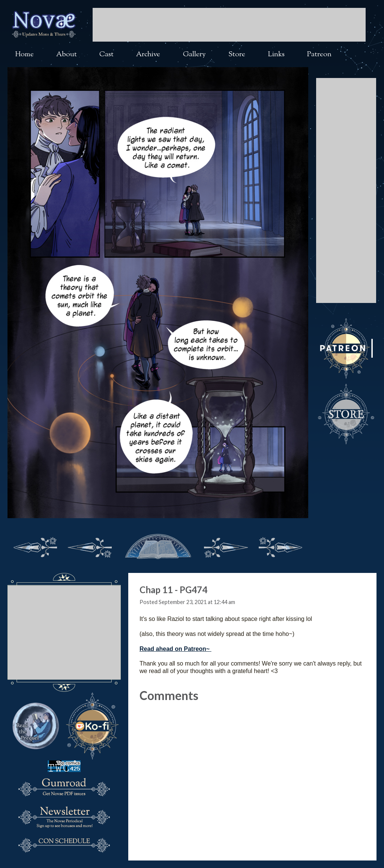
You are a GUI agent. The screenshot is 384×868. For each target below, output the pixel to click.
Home (24, 55)
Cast (106, 55)
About (67, 55)
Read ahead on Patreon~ (175, 649)
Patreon (319, 55)
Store (237, 55)
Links (276, 55)
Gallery (194, 55)
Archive (148, 55)
